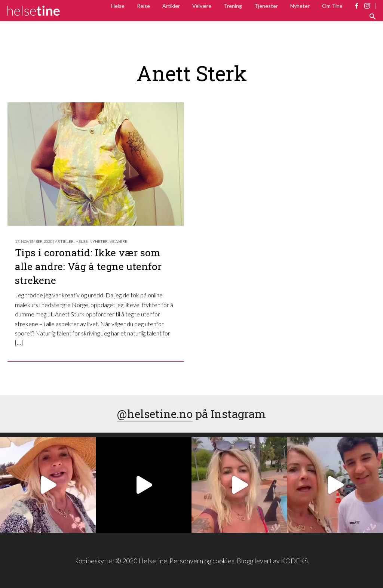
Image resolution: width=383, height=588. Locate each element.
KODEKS (294, 561)
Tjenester (266, 6)
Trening (233, 6)
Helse (118, 6)
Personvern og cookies (202, 561)
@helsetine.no (155, 414)
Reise (143, 6)
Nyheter (300, 6)
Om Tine (332, 6)
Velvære (202, 6)
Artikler (171, 6)
